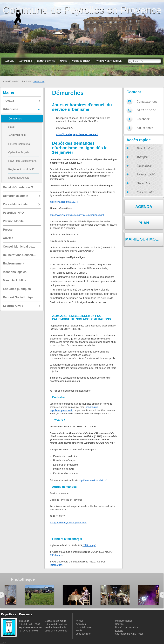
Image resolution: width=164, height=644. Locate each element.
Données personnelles (126, 627)
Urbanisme (25, 82)
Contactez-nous (147, 102)
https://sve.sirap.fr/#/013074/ (64, 202)
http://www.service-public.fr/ (93, 480)
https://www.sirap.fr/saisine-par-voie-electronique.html (77, 215)
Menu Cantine (145, 148)
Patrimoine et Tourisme (109, 61)
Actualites (26, 61)
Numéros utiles (145, 192)
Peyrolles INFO (146, 174)
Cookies (119, 624)
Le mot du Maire (46, 61)
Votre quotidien (81, 61)
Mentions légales (124, 621)
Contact (119, 630)
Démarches (143, 183)
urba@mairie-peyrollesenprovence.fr (77, 134)
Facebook (143, 119)
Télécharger (90, 545)
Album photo (145, 128)
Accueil (10, 61)
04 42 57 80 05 (146, 110)
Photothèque (144, 166)
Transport (142, 157)
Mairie (63, 61)
